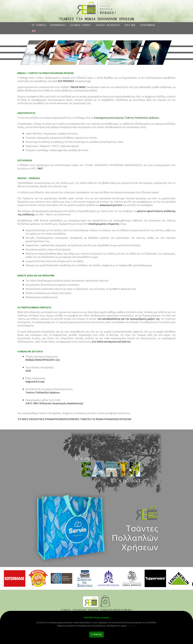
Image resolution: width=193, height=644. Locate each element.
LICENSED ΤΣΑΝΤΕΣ (80, 25)
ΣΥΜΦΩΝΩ (96, 635)
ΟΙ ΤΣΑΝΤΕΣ (38, 25)
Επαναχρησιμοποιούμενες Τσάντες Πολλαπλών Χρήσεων (126, 118)
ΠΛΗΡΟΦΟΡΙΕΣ (57, 25)
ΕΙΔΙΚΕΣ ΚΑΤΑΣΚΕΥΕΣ (108, 25)
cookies (131, 625)
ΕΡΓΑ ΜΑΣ (130, 25)
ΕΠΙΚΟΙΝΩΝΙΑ (148, 25)
